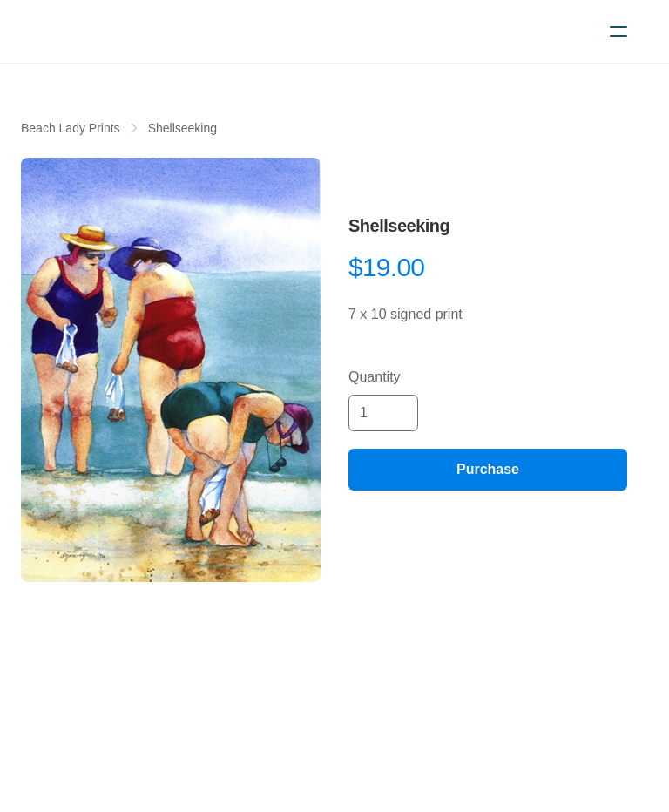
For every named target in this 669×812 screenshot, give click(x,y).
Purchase (488, 469)
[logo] (115, 31)
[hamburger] (618, 31)
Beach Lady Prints (71, 128)
